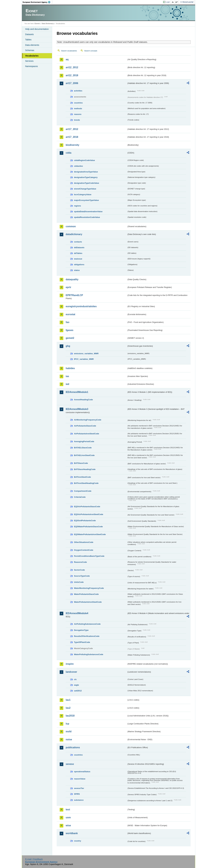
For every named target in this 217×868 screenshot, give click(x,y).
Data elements (32, 45)
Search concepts (91, 51)
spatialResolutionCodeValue (87, 217)
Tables (28, 40)
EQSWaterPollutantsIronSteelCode (90, 534)
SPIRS (77, 794)
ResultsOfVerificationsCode (87, 636)
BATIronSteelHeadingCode (86, 483)
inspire (70, 664)
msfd (69, 731)
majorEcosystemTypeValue (86, 200)
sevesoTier (79, 788)
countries (78, 103)
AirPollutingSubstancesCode (87, 624)
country (78, 841)
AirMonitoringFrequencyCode (88, 420)
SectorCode (79, 570)
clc (75, 679)
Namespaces (31, 66)
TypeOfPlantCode (82, 642)
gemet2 (70, 338)
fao (68, 322)
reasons (78, 114)
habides (70, 368)
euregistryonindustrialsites (81, 306)
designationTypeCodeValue (86, 183)
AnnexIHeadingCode (83, 400)
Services (29, 61)
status (77, 270)
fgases (70, 330)
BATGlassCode (81, 463)
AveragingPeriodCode (84, 441)
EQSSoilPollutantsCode (85, 521)
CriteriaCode (80, 497)
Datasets (29, 34)
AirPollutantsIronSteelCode (86, 434)
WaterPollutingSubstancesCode (89, 654)
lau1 (68, 700)
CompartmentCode (83, 491)
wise (68, 825)
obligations (79, 265)
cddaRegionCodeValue (84, 160)
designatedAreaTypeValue (86, 172)
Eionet (37, 23)
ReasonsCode (80, 562)
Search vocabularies (69, 51)
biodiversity (72, 145)
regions (77, 206)
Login (168, 2)
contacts (78, 242)
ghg (68, 346)
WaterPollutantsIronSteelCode (88, 602)
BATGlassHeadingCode (85, 469)
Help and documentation (37, 29)
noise (69, 739)
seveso (70, 764)
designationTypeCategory (86, 177)
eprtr (68, 287)
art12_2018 (72, 75)
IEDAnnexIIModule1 (77, 392)
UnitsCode (79, 582)
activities (78, 91)
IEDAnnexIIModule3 (77, 409)
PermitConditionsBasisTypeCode (89, 556)
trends (77, 120)
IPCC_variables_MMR (84, 359)
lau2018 (70, 716)
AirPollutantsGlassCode (85, 426)
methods (78, 108)
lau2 (68, 708)
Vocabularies (32, 56)
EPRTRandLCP (74, 295)
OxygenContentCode (84, 550)
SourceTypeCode (82, 576)
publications (73, 747)
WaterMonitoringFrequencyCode (89, 588)
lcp (67, 724)
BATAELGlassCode (83, 448)
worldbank (72, 833)
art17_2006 (72, 83)
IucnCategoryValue (83, 194)
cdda (68, 153)
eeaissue (78, 259)
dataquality (72, 279)
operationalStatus (82, 772)
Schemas (30, 50)
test (68, 809)
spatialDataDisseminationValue (88, 212)
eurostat (70, 314)
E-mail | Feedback (34, 859)
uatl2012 (78, 691)
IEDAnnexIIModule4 (77, 613)
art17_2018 (72, 137)
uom (68, 817)
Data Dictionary (48, 23)
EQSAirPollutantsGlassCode (87, 507)
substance (79, 800)
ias (67, 376)
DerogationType (81, 630)
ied (67, 384)
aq (67, 59)
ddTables (78, 253)
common (71, 226)
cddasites (78, 166)
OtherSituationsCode (84, 542)
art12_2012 (72, 67)
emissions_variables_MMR (86, 354)
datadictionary (74, 234)
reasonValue (80, 779)
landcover (71, 672)
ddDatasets (79, 247)
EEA (38, 2)
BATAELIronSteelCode (84, 455)
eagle (76, 685)
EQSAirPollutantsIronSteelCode (89, 514)
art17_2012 (72, 129)
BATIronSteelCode (82, 477)
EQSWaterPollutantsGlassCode (88, 527)
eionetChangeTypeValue (85, 189)
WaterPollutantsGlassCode (86, 594)
